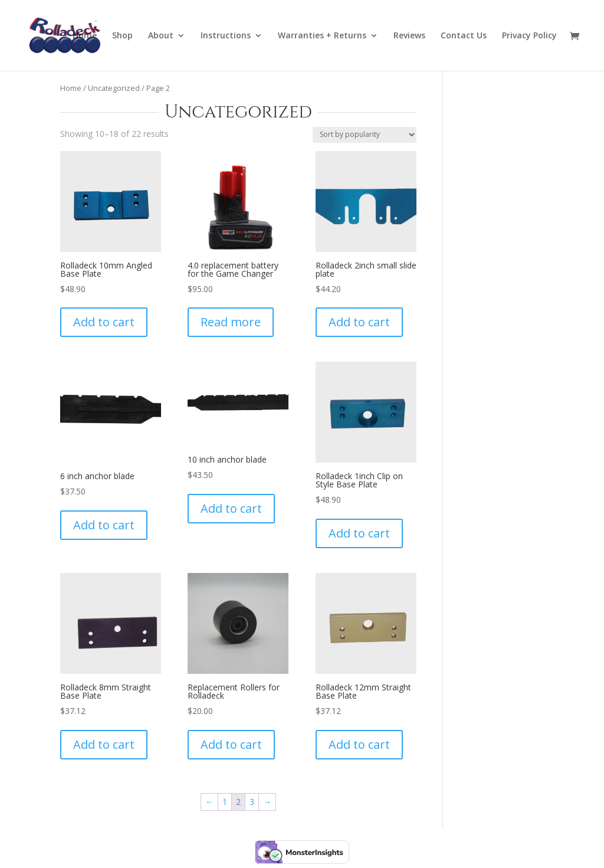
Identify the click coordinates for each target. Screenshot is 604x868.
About (161, 36)
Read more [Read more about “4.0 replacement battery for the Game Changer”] (231, 322)
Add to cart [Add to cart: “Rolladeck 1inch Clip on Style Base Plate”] (359, 533)
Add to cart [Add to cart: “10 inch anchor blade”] (231, 508)
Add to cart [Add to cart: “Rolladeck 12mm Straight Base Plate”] (359, 744)
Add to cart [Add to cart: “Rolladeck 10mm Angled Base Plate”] (104, 322)
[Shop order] (365, 135)
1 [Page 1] (225, 802)
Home (85, 36)
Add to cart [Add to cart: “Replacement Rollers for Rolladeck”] (231, 744)
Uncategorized (114, 88)
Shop (122, 36)
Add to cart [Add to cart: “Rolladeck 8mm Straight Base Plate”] (104, 744)
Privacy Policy (529, 36)
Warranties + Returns (322, 36)
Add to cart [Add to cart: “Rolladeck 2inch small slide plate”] (359, 322)
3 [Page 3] (252, 802)
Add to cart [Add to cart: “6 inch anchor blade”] (104, 525)
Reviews (409, 36)
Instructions (226, 36)
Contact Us (464, 36)
